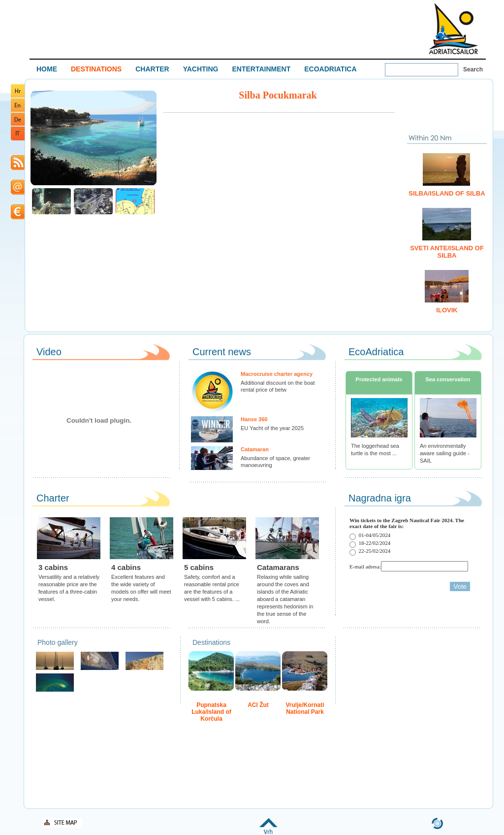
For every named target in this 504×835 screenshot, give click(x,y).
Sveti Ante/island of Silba (447, 252)
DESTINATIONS (96, 69)
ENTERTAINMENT (261, 69)
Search (473, 69)
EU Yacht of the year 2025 (272, 428)
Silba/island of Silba (447, 193)
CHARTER (152, 69)
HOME (47, 69)
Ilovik (447, 310)
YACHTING (201, 69)
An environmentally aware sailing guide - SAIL (445, 453)
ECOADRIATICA (330, 69)
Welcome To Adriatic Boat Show (453, 28)
